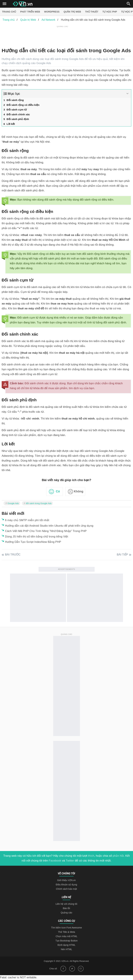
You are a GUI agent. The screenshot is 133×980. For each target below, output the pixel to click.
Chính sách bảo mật (66, 889)
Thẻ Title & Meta (66, 932)
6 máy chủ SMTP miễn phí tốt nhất (27, 520)
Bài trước (13, 555)
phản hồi (118, 856)
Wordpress (52, 12)
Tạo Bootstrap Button (66, 941)
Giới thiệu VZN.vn (66, 880)
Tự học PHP (110, 12)
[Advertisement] (62, 36)
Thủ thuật (92, 12)
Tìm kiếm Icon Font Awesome (66, 928)
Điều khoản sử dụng (66, 885)
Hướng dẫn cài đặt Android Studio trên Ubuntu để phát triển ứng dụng (49, 526)
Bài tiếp (122, 555)
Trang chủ (9, 12)
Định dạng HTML (66, 945)
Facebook (55, 861)
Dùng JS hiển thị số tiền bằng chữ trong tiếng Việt (37, 537)
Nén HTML (67, 949)
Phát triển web (30, 12)
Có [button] (58, 491)
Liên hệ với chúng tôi (66, 904)
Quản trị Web (72, 12)
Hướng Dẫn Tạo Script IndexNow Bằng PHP (33, 542)
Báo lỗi (66, 908)
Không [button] (79, 491)
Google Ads (13, 503)
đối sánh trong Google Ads (39, 503)
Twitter (70, 861)
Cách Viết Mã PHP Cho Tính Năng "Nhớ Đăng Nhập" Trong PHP (46, 531)
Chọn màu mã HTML (66, 936)
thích (91, 856)
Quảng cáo (66, 913)
